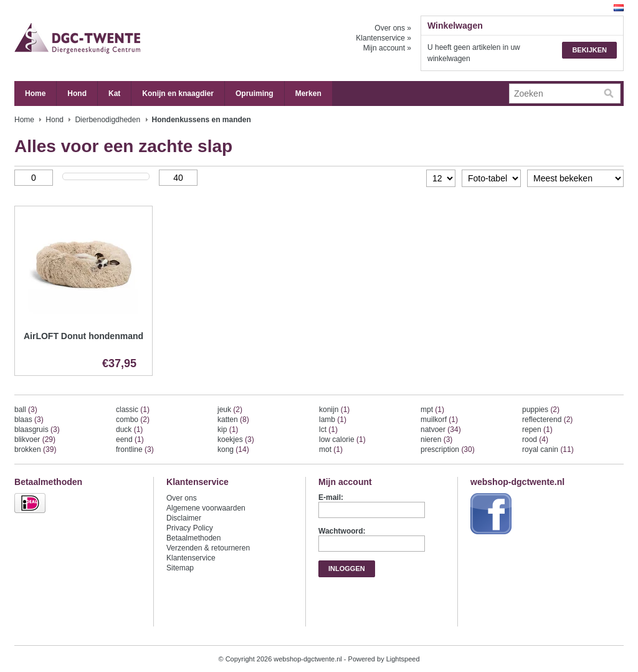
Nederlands (619, 8)
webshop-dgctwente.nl (139, 41)
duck (129, 430)
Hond (77, 94)
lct (328, 430)
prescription (448, 449)
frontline (135, 449)
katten (233, 420)
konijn (334, 410)
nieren (436, 439)
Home (35, 94)
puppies (541, 410)
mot (331, 449)
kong (233, 449)
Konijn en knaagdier (178, 94)
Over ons (182, 498)
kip (228, 430)
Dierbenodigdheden (107, 120)
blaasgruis (37, 430)
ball (26, 410)
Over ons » (393, 28)
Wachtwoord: (342, 531)
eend (130, 439)
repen (537, 430)
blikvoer (35, 439)
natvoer (441, 430)
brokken (35, 449)
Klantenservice (191, 558)
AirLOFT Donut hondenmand (83, 336)
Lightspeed (403, 659)
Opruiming (255, 94)
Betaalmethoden (193, 538)
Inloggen (347, 569)
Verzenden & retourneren (208, 548)
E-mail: (331, 497)
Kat (114, 94)
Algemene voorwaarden (206, 508)
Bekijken (589, 50)
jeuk (230, 410)
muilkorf (439, 420)
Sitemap (180, 568)
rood (535, 439)
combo (133, 420)
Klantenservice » (383, 38)
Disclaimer (184, 518)
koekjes (236, 439)
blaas (29, 420)
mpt (432, 410)
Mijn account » (387, 48)
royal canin (548, 449)
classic (133, 410)
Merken (308, 94)
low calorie (342, 439)
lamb (333, 420)
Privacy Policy (190, 528)
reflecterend (547, 420)
